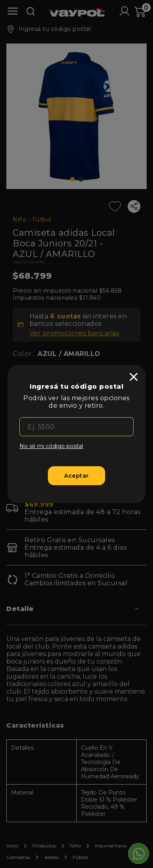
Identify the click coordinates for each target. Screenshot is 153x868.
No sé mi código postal (51, 446)
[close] (134, 377)
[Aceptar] (76, 476)
